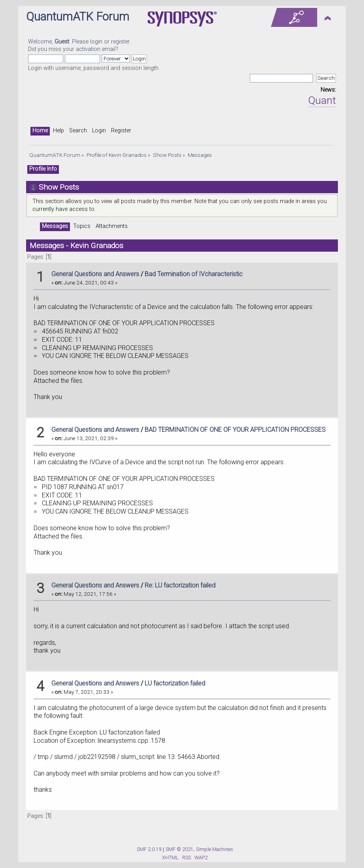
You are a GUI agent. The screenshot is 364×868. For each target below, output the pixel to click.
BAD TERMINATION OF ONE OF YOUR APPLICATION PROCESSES (235, 430)
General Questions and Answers (95, 274)
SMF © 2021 (179, 849)
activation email (96, 49)
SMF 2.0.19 (149, 849)
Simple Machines (215, 849)
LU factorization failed (175, 683)
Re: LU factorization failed (180, 585)
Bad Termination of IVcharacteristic (194, 274)
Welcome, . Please (59, 42)
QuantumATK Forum (78, 17)
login (96, 42)
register (120, 42)
